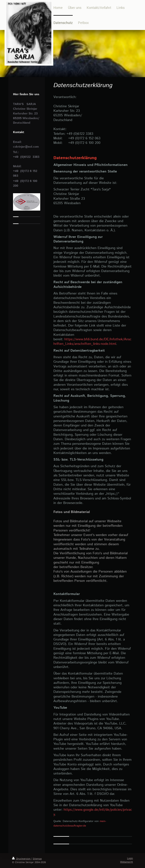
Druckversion (22, 859)
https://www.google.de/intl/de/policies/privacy (93, 812)
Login (130, 858)
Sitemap (37, 859)
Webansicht (126, 862)
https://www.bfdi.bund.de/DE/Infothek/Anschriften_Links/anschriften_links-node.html (92, 342)
